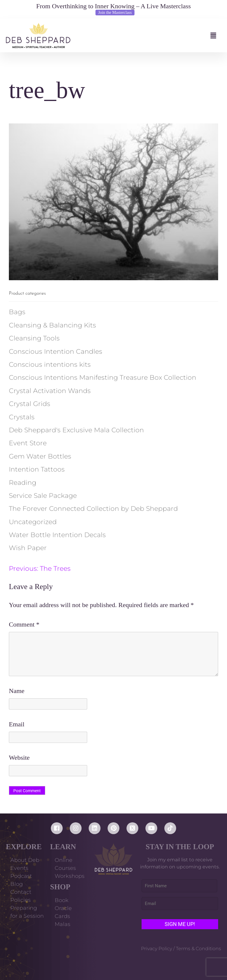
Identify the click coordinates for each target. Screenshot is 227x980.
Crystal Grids (30, 404)
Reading (23, 483)
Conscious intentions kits (50, 365)
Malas (63, 924)
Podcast (21, 876)
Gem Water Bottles (40, 456)
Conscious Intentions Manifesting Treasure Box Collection (103, 378)
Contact (21, 892)
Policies (21, 900)
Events (19, 868)
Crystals (22, 417)
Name (17, 691)
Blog (17, 884)
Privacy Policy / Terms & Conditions (181, 949)
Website (19, 758)
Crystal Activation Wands (50, 391)
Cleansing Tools (34, 338)
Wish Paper (28, 548)
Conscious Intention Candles (56, 352)
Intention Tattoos (37, 469)
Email (17, 724)
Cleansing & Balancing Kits (52, 325)
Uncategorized (33, 522)
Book (62, 900)
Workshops (70, 876)
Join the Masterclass (115, 13)
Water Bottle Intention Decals (57, 535)
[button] (146, 36)
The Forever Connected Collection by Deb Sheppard (93, 509)
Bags (17, 312)
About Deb (25, 860)
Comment (24, 624)
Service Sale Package (43, 496)
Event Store (28, 443)
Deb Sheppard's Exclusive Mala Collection (76, 430)
